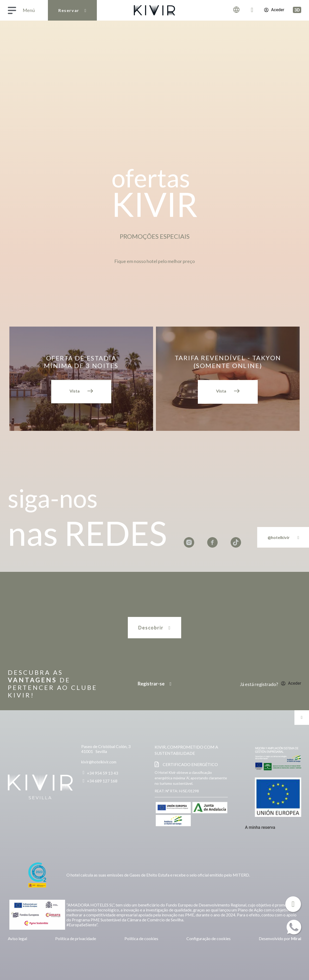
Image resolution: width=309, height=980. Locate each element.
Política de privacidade (76, 938)
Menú (29, 10)
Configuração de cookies (209, 938)
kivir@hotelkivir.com (99, 762)
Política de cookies (141, 938)
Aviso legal (17, 938)
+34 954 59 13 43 (103, 773)
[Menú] (12, 10)
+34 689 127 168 (102, 781)
